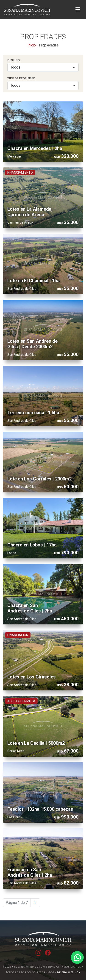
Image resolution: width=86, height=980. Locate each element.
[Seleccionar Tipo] (43, 86)
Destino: (14, 60)
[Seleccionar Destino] (43, 67)
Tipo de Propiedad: (22, 78)
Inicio (32, 45)
